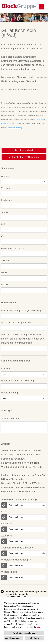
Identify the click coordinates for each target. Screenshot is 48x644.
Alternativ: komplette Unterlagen (18, 548)
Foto (4, 512)
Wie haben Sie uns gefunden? (17, 323)
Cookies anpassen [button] (14, 638)
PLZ (4, 224)
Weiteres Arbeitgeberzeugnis (16, 560)
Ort (4, 236)
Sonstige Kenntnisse (12, 419)
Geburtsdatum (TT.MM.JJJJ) (17, 249)
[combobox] (24, 182)
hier (38, 627)
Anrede (5, 176)
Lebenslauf (7, 524)
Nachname (8, 200)
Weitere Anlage (9, 572)
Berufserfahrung (10, 393)
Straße (6, 212)
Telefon (6, 261)
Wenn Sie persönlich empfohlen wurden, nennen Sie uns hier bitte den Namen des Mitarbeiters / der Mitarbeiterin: (22, 339)
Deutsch (6, 369)
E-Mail (5, 285)
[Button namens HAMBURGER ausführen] (42, 7)
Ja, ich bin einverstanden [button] (24, 633)
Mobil (4, 273)
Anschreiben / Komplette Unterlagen (20, 499)
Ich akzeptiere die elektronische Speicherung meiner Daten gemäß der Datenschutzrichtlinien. (24, 594)
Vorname (7, 188)
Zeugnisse (7, 536)
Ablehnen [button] (34, 638)
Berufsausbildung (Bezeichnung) (18, 381)
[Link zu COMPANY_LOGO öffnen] (19, 7)
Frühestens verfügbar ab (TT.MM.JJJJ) (22, 311)
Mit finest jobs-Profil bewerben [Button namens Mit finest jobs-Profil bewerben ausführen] (24, 157)
